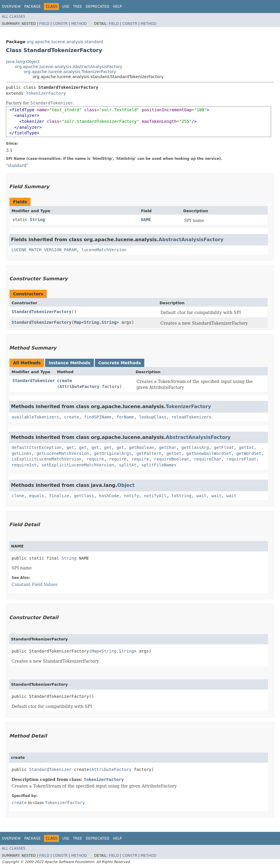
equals (37, 496)
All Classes (13, 17)
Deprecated (97, 7)
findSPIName (98, 417)
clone (18, 496)
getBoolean (141, 447)
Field (44, 24)
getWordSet (249, 453)
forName (125, 417)
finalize (59, 496)
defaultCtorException (37, 447)
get (70, 447)
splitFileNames (159, 465)
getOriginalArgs (113, 453)
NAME (146, 220)
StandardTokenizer (34, 381)
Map (78, 322)
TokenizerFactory (46, 93)
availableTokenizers (35, 417)
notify (131, 496)
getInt (246, 447)
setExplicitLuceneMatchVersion (78, 465)
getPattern (149, 453)
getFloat (224, 447)
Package (32, 7)
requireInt (24, 465)
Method (79, 24)
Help (117, 7)
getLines (21, 453)
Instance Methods (69, 363)
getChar (168, 447)
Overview (11, 7)
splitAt (128, 465)
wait (201, 496)
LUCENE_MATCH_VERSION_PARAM (44, 250)
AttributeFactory (80, 387)
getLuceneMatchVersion (63, 453)
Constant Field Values (35, 584)
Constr (60, 24)
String (37, 220)
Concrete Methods (120, 363)
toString (181, 496)
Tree (77, 7)
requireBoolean (172, 459)
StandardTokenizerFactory (41, 312)
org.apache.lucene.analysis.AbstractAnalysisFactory (69, 67)
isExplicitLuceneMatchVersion (47, 459)
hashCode (109, 496)
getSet (174, 453)
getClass (84, 496)
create (64, 381)
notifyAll (155, 496)
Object (126, 485)
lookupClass (153, 417)
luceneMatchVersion (104, 250)
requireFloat (241, 459)
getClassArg (195, 447)
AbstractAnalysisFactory (191, 240)
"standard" (17, 165)
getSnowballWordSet (209, 453)
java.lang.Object (23, 62)
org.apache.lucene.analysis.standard (65, 42)
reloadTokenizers (191, 417)
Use (66, 7)
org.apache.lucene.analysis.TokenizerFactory (70, 72)
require (95, 459)
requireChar (208, 459)
